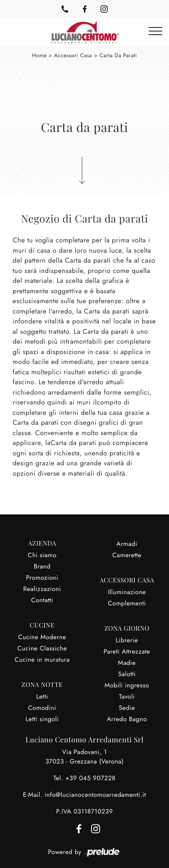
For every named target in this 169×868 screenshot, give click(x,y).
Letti (42, 697)
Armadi (127, 544)
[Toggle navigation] (155, 32)
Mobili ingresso (127, 686)
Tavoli (127, 697)
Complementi (127, 604)
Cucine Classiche (42, 649)
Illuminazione (127, 592)
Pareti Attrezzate (127, 652)
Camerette (127, 555)
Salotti (127, 674)
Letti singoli (42, 719)
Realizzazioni (42, 589)
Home (39, 55)
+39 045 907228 (91, 778)
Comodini (42, 708)
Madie (127, 663)
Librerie (127, 641)
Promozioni (42, 578)
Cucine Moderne (42, 637)
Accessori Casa (73, 55)
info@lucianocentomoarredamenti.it (95, 795)
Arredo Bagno (127, 719)
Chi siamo (42, 555)
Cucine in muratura (42, 660)
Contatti (42, 600)
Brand (42, 567)
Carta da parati (118, 55)
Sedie (127, 708)
